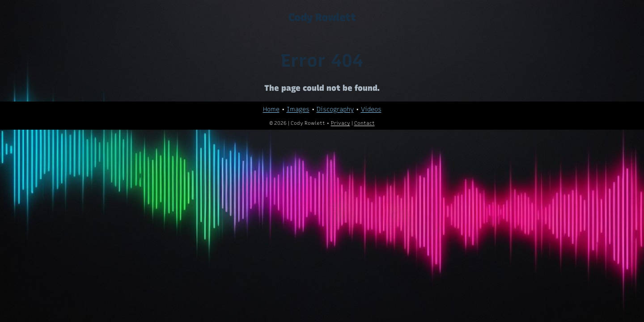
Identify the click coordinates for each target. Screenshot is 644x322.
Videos (371, 109)
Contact (364, 123)
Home (271, 109)
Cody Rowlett (322, 17)
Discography (335, 109)
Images (298, 109)
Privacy (341, 123)
